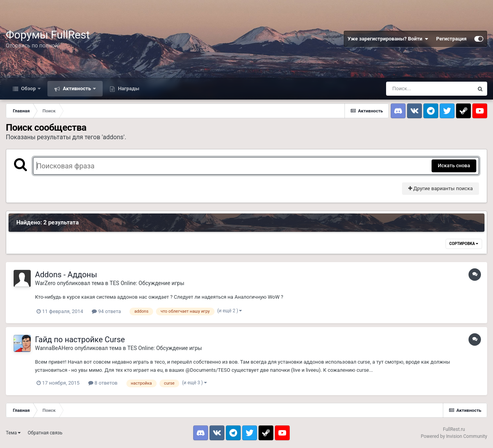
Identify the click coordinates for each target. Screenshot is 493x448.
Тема (13, 433)
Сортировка (464, 244)
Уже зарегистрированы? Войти (388, 39)
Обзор (28, 88)
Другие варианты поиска (441, 188)
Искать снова (454, 165)
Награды (128, 88)
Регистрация (451, 39)
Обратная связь (45, 433)
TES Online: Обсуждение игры (147, 283)
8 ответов (103, 383)
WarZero (45, 283)
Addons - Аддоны (66, 275)
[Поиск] (430, 89)
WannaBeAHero (54, 348)
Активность (77, 88)
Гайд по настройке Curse (80, 339)
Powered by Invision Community (454, 436)
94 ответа (106, 311)
